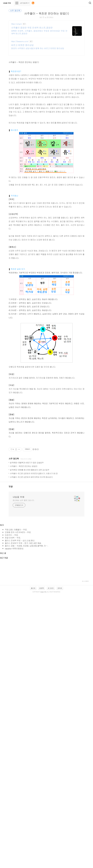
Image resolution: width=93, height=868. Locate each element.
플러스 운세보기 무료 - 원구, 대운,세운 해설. (23, 679)
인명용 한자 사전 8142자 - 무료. (18, 669)
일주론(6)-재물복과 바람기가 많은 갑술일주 (27, 565)
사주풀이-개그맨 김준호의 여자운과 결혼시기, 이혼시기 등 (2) (34, 576)
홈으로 (33, 787)
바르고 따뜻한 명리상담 (22, 45)
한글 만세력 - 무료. (13, 674)
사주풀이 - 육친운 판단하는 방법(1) (46, 13)
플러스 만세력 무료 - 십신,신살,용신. (20, 677)
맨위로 (60, 787)
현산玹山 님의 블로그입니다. (24, 603)
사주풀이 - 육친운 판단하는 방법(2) (23, 569)
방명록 (42, 787)
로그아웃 (51, 787)
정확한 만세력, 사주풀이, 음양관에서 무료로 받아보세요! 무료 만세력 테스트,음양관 (39, 32)
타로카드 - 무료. (12, 671)
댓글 (11, 589)
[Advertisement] (46, 458)
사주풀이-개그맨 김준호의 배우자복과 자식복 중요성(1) (31, 580)
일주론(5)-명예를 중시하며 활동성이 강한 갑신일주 (30, 572)
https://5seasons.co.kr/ (20, 41)
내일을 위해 (7, 3)
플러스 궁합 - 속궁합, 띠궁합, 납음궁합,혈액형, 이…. (26, 682)
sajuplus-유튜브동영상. (14, 685)
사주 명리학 (14, 561)
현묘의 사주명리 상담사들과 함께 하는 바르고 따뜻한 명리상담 (38, 48)
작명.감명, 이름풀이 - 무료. (16, 666)
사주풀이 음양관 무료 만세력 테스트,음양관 (32, 28)
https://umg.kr (16, 24)
